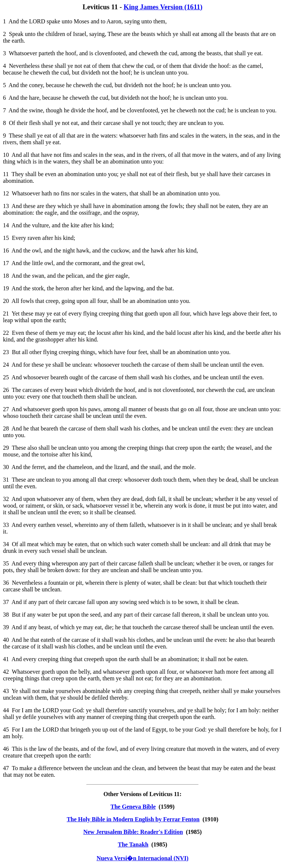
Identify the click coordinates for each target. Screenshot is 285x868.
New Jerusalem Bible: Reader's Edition (133, 832)
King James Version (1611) (163, 7)
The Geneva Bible (133, 807)
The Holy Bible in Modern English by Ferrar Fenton (133, 819)
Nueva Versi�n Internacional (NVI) (142, 858)
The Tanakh (133, 844)
